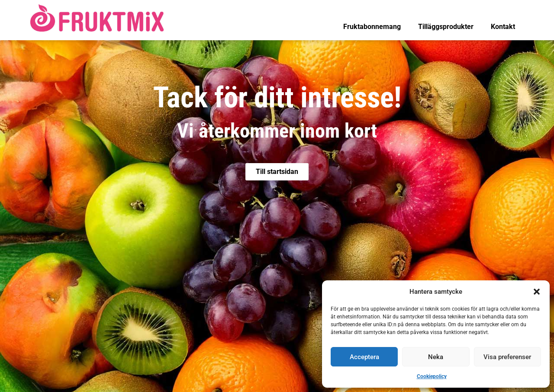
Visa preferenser (507, 357)
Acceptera (364, 357)
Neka (436, 357)
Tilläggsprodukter (446, 27)
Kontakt (503, 27)
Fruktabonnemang (372, 27)
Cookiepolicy (432, 376)
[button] (537, 292)
